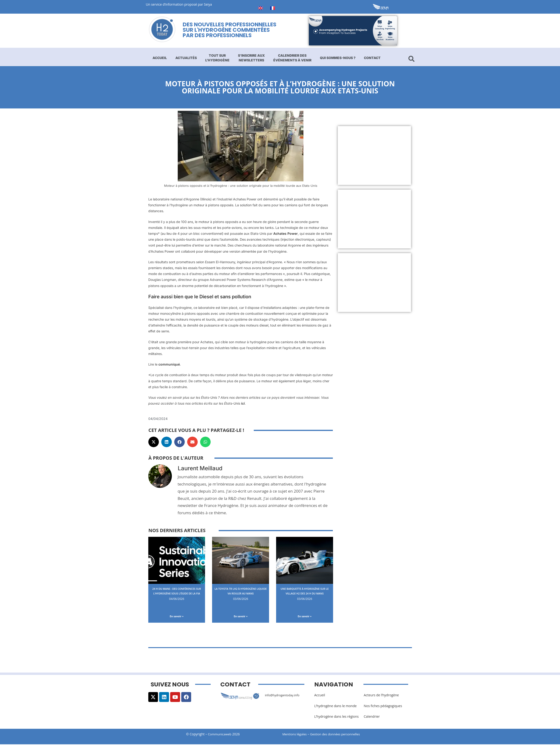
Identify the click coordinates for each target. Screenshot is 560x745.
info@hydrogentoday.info (284, 696)
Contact (372, 58)
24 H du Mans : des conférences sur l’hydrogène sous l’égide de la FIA (177, 595)
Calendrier (372, 717)
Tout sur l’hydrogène (217, 58)
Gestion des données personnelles (339, 735)
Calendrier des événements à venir (292, 58)
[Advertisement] (374, 155)
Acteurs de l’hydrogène (381, 696)
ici (243, 403)
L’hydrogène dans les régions (336, 717)
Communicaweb (220, 735)
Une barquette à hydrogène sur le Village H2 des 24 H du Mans (304, 593)
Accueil (160, 58)
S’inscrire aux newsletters (251, 58)
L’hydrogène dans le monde (335, 707)
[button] (154, 442)
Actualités (186, 58)
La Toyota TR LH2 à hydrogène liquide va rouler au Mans (241, 593)
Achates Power (286, 233)
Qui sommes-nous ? (338, 58)
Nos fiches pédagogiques (383, 707)
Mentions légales (295, 735)
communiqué (169, 364)
